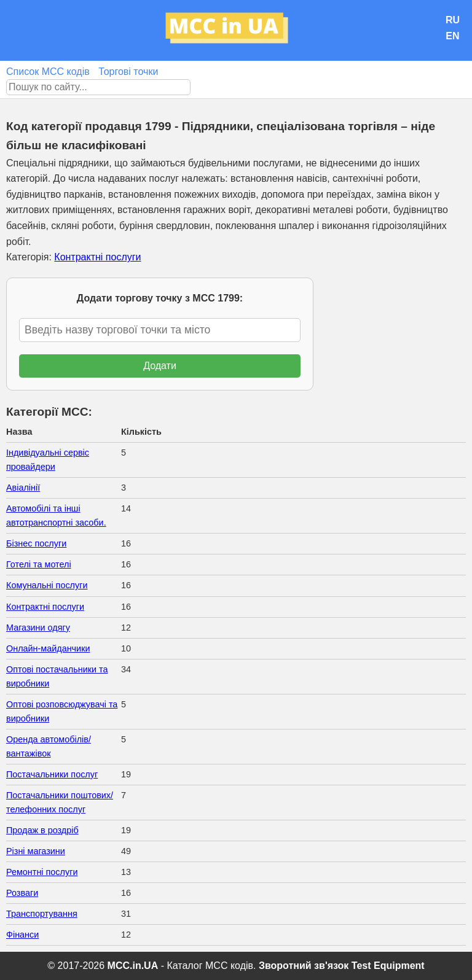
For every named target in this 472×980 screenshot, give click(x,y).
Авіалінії (23, 488)
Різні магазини (36, 851)
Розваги (22, 893)
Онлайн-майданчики (48, 648)
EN (452, 36)
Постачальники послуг (52, 774)
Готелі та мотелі (39, 564)
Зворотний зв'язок (304, 966)
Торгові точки (128, 72)
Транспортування (42, 914)
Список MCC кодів (48, 72)
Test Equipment (388, 966)
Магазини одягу (38, 628)
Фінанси (22, 935)
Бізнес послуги (36, 543)
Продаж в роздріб (42, 830)
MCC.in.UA (133, 966)
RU (453, 20)
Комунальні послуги (47, 585)
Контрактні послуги (97, 257)
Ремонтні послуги (42, 872)
